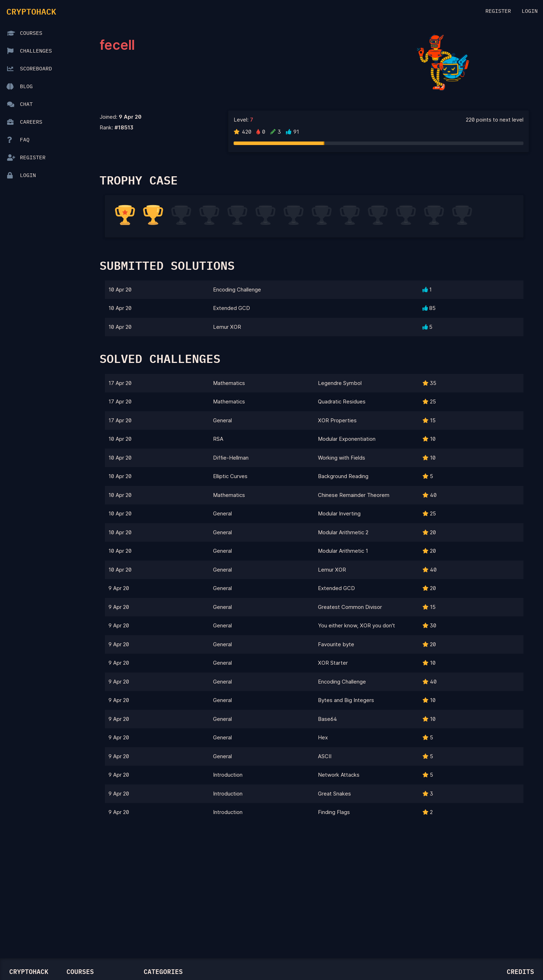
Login (530, 11)
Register (498, 11)
